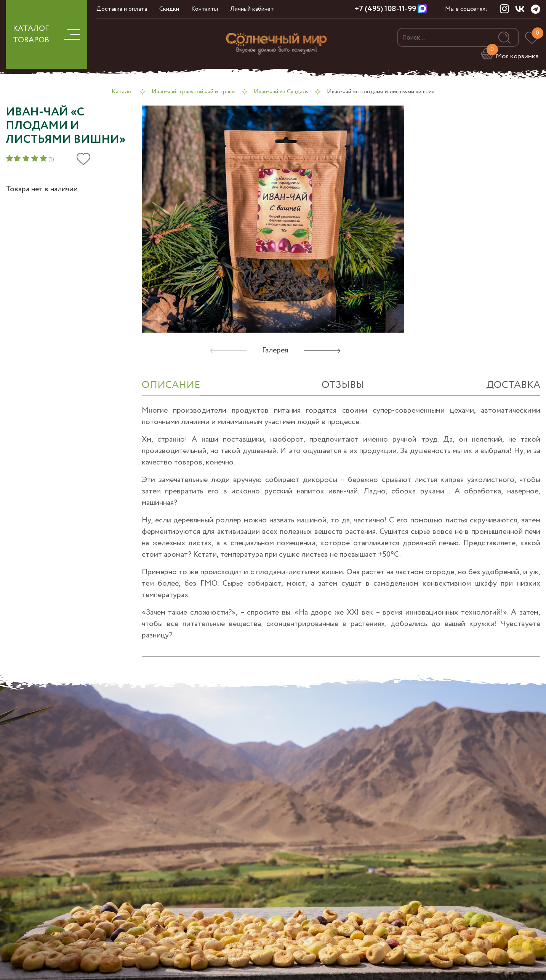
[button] (322, 351)
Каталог (122, 92)
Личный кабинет (252, 9)
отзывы (343, 385)
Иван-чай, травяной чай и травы (194, 92)
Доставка (513, 385)
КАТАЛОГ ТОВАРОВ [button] (46, 34)
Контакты (205, 9)
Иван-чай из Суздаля (281, 92)
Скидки (169, 9)
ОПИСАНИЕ (171, 385)
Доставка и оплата (122, 9)
